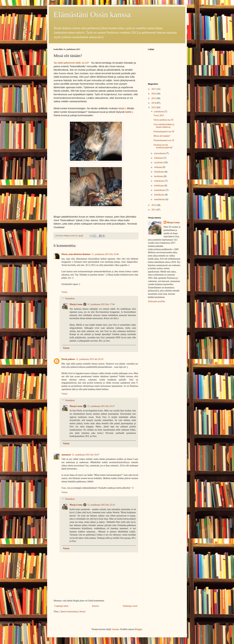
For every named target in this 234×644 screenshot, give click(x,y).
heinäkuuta (159, 172)
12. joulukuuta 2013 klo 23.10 (101, 505)
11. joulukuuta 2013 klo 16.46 (105, 254)
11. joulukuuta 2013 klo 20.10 (90, 359)
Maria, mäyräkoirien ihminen (76, 254)
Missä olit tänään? (162, 136)
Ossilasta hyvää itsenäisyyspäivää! (163, 146)
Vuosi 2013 (159, 115)
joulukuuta (159, 112)
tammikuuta (160, 199)
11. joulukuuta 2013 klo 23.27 (101, 406)
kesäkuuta (159, 176)
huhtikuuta (159, 186)
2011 (154, 210)
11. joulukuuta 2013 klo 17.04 (101, 304)
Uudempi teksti (61, 606)
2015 (154, 98)
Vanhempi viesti (130, 606)
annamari (66, 455)
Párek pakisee (68, 359)
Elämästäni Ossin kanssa (92, 15)
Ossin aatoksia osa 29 (163, 120)
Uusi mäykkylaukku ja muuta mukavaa (164, 126)
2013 (154, 107)
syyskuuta (159, 162)
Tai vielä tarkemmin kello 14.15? (72, 63)
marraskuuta (160, 153)
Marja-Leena (76, 304)
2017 (154, 89)
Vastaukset (70, 299)
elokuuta (158, 167)
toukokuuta (159, 181)
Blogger (138, 629)
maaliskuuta (160, 190)
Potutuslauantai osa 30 (164, 132)
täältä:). (129, 112)
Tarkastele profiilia (156, 301)
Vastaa (64, 292)
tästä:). (122, 108)
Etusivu (95, 606)
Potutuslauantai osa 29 (164, 140)
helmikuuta (159, 195)
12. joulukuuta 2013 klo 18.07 (86, 455)
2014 (154, 103)
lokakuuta (159, 158)
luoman (116, 629)
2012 (154, 205)
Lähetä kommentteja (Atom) (72, 612)
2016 (154, 94)
